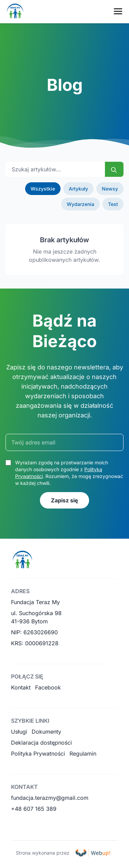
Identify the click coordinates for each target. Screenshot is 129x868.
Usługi (19, 732)
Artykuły (78, 189)
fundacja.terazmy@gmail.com (50, 798)
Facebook (48, 687)
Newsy (110, 189)
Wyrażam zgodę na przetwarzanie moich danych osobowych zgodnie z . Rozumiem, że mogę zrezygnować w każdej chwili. (69, 473)
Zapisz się (64, 500)
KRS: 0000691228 (35, 643)
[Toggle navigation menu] (118, 11)
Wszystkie (43, 189)
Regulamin (83, 754)
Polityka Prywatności (38, 754)
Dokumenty (46, 732)
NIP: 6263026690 (34, 632)
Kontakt (21, 687)
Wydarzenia (80, 204)
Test (113, 204)
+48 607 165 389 (34, 809)
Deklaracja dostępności (41, 743)
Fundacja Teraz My (35, 602)
